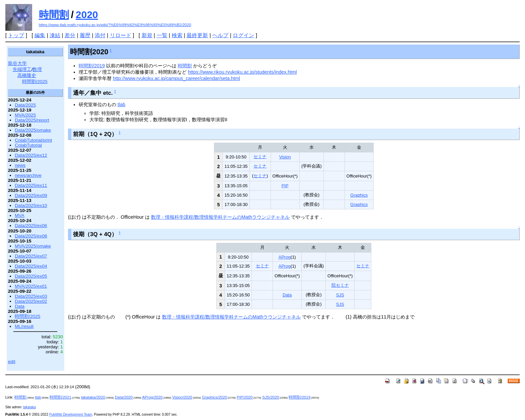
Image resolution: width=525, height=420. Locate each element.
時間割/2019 (92, 66)
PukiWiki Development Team (71, 414)
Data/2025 (25, 105)
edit (12, 362)
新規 (147, 35)
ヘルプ (220, 35)
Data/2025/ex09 (31, 195)
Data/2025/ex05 (31, 276)
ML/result (24, 326)
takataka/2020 (93, 397)
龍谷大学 (17, 63)
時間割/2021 (60, 397)
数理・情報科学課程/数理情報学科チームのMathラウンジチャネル (220, 217)
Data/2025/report (32, 120)
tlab (121, 104)
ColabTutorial (28, 145)
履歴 (85, 35)
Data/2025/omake (33, 130)
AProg (285, 257)
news (20, 165)
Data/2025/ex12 (31, 155)
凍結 (55, 35)
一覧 (162, 35)
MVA (20, 216)
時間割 (54, 15)
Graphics (359, 195)
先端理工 (22, 69)
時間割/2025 (35, 82)
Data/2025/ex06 (31, 226)
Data (287, 295)
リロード (121, 35)
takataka (29, 407)
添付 (100, 35)
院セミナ (340, 285)
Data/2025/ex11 (31, 185)
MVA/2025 (25, 115)
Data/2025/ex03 (31, 296)
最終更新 (197, 35)
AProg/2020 (153, 397)
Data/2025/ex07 (31, 256)
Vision (285, 157)
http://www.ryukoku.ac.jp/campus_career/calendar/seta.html (176, 78)
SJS (340, 295)
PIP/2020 (245, 397)
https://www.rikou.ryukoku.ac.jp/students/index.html (242, 72)
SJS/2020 (271, 397)
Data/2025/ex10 (31, 205)
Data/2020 (124, 397)
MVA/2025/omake (33, 246)
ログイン (243, 35)
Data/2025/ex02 (31, 301)
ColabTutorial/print (33, 140)
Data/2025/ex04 (31, 266)
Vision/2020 (182, 397)
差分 (70, 35)
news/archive (28, 175)
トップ (16, 35)
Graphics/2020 (214, 397)
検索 (177, 35)
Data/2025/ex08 (31, 236)
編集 (40, 35)
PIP (285, 186)
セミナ (260, 157)
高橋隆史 (27, 76)
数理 (37, 69)
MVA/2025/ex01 (31, 286)
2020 (87, 15)
